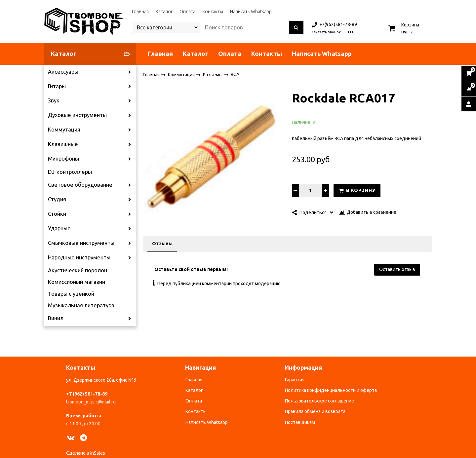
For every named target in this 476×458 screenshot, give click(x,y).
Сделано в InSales (86, 453)
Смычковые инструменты (81, 243)
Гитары (57, 86)
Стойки (57, 214)
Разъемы (213, 74)
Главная (140, 12)
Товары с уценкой (71, 294)
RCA (235, 74)
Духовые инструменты (77, 115)
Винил (56, 318)
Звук (54, 100)
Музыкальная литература (81, 305)
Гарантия (295, 380)
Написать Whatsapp (251, 12)
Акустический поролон (78, 270)
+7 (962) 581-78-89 (87, 394)
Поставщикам (300, 422)
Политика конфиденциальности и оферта (331, 390)
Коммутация (64, 130)
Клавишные (63, 144)
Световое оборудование (80, 185)
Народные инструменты (79, 257)
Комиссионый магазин (77, 282)
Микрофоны (63, 159)
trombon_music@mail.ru (91, 402)
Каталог (164, 12)
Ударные (59, 228)
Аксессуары (63, 72)
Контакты (213, 12)
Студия (57, 199)
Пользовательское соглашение (319, 401)
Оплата (187, 12)
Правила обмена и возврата (315, 411)
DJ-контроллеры (70, 172)
